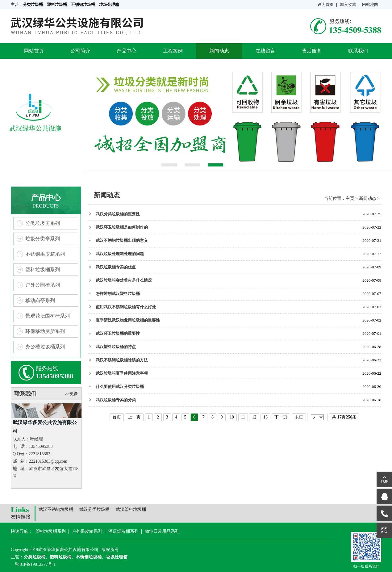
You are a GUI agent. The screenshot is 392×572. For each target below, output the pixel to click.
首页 (117, 417)
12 (254, 417)
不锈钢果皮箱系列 (45, 254)
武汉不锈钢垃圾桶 (56, 509)
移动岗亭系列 (40, 300)
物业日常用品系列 (162, 531)
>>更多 (71, 394)
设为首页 (326, 4)
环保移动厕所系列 (45, 331)
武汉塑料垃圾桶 (131, 509)
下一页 (281, 417)
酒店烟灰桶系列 (123, 531)
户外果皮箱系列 (87, 531)
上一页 (134, 417)
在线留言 (265, 51)
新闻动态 (219, 51)
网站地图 (370, 4)
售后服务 (312, 51)
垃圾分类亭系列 (43, 239)
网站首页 (34, 51)
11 (243, 417)
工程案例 (173, 51)
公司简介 (80, 51)
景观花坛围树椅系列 (48, 316)
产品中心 (127, 51)
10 (232, 417)
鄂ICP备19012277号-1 (35, 564)
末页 (299, 417)
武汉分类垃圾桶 (94, 509)
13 (265, 417)
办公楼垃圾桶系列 (45, 347)
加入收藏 (348, 4)
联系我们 (358, 51)
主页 (350, 198)
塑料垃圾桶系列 (43, 269)
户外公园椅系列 (43, 285)
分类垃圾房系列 (43, 223)
